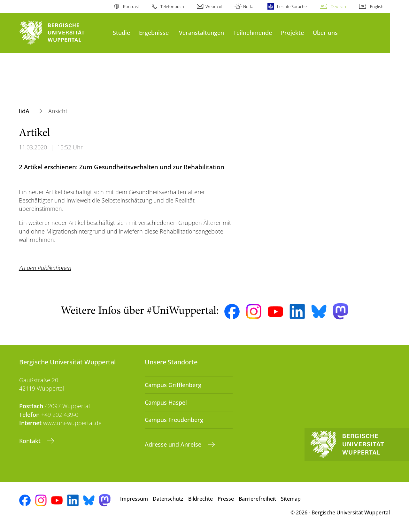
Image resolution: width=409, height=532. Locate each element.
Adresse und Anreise (174, 444)
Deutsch (338, 6)
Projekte (292, 32)
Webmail (214, 6)
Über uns (325, 32)
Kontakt (31, 441)
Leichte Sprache (292, 6)
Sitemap (291, 499)
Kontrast (131, 6)
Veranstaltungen (201, 32)
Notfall (249, 6)
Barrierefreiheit (257, 499)
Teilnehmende (253, 32)
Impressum (134, 499)
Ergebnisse (154, 32)
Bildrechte (201, 499)
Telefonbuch (172, 6)
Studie (121, 32)
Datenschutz (168, 499)
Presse (226, 499)
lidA (25, 111)
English (377, 6)
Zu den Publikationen (45, 268)
